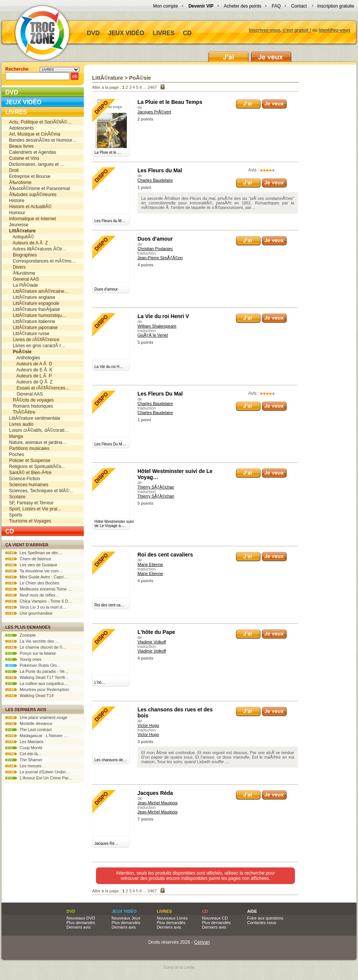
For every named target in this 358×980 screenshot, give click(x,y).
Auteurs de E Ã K (31, 370)
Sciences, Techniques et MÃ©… (41, 491)
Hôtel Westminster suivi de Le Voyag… (175, 474)
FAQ (276, 6)
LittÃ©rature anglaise (32, 297)
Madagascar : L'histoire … (37, 736)
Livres (164, 33)
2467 (152, 87)
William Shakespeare (157, 326)
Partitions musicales (29, 448)
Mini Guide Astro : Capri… (36, 577)
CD (187, 33)
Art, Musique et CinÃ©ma (35, 134)
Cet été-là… (24, 754)
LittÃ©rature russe (29, 334)
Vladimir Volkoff (152, 642)
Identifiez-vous (335, 30)
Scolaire (17, 497)
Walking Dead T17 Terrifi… (37, 677)
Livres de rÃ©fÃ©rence (34, 340)
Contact (299, 6)
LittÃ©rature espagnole (34, 303)
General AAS (24, 279)
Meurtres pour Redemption (37, 689)
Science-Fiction (25, 479)
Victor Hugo (148, 725)
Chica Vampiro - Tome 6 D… (39, 601)
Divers (17, 267)
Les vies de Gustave (31, 565)
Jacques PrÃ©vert (154, 112)
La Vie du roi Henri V (163, 316)
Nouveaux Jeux (126, 918)
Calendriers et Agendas (33, 152)
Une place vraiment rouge (36, 717)
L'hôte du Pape (156, 632)
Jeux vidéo (126, 33)
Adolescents (21, 128)
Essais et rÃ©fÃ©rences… (39, 388)
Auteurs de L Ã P (30, 376)
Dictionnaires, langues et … (37, 164)
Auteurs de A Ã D (31, 364)
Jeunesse (19, 225)
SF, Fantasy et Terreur (31, 503)
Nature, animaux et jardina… (38, 442)
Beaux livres (21, 146)
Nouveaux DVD (81, 918)
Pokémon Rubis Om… (33, 665)
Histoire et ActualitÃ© (30, 207)
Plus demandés (81, 923)
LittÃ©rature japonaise (33, 328)
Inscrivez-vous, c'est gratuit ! (280, 30)
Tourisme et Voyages (30, 521)
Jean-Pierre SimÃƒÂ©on (160, 258)
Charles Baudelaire (155, 180)
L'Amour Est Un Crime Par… (39, 778)
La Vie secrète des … (32, 641)
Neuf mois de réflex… (32, 595)
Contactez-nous (262, 923)
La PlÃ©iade (24, 285)
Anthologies (25, 358)
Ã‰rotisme (20, 182)
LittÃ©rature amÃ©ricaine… (39, 291)
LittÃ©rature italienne (32, 322)
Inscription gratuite (336, 6)
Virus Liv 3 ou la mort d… (36, 607)
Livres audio (21, 424)
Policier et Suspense (30, 461)
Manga (16, 436)
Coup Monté (24, 748)
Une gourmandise (29, 613)
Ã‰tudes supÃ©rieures (33, 195)
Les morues (23, 766)
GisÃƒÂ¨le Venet (153, 335)
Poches (17, 454)
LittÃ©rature (108, 78)
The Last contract (29, 730)
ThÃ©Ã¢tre (22, 412)
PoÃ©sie (140, 78)
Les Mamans (24, 742)
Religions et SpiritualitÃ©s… (37, 467)
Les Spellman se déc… (34, 553)
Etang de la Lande (179, 967)
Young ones (23, 659)
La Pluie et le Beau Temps (170, 102)
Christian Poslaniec (155, 249)
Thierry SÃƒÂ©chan (156, 487)
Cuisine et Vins (24, 158)
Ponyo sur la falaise (31, 653)
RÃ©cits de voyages (31, 400)
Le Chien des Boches (32, 583)
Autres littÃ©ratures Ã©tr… (38, 249)
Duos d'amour (155, 239)
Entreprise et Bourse (30, 176)
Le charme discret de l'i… (36, 647)
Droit (14, 170)
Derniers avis (79, 927)
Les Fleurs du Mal (160, 170)
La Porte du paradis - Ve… (37, 671)
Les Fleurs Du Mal (160, 394)
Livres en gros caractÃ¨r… (37, 346)
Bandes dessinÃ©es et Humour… (43, 140)
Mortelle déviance (29, 723)
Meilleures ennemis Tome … (39, 589)
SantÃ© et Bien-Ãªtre (30, 473)
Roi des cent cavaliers (165, 555)
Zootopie (21, 635)
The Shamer (24, 760)
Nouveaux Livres (172, 918)
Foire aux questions (265, 918)
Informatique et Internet (32, 219)
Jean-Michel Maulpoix (157, 803)
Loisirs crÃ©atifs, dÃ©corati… (39, 430)
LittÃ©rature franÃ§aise (35, 309)
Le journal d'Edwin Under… (38, 772)
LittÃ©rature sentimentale (35, 418)
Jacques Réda (155, 793)
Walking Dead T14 (29, 696)
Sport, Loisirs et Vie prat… (35, 509)
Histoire (17, 201)
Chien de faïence (28, 559)
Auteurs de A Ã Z (29, 243)
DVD (93, 33)
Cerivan (202, 942)
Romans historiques (31, 406)
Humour (17, 213)
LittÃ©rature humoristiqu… (38, 315)
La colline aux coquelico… (37, 683)
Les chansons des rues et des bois (175, 713)
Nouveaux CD (215, 918)
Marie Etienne (150, 564)
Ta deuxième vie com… (34, 571)
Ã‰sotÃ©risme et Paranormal (39, 189)
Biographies (23, 255)
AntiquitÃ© (22, 237)
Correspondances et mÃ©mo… (42, 261)
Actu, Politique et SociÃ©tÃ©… (40, 122)
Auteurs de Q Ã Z (31, 382)
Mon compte (165, 6)
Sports (16, 515)
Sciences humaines (29, 485)
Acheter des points (243, 6)
